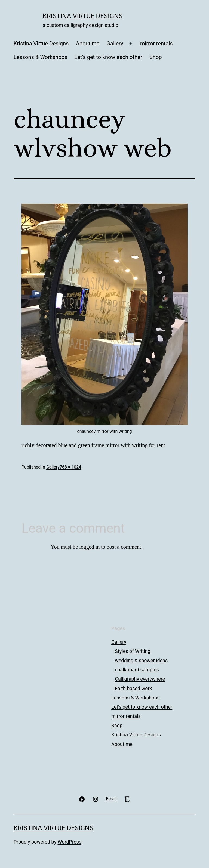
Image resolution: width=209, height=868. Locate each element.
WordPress (70, 842)
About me (88, 44)
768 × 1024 (70, 467)
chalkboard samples (137, 670)
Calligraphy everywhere (140, 679)
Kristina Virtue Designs (83, 16)
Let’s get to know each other (108, 57)
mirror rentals (156, 44)
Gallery (115, 44)
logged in (89, 547)
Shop (156, 57)
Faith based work (133, 688)
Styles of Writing (133, 651)
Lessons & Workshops (40, 57)
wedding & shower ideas (141, 660)
